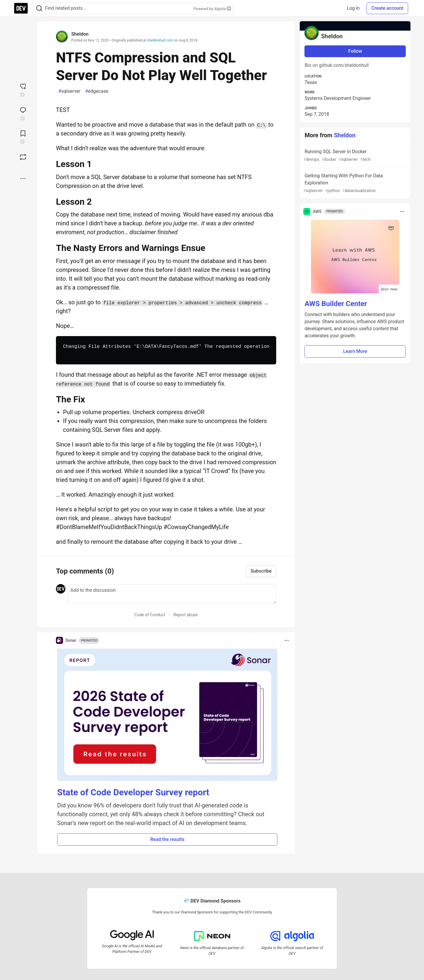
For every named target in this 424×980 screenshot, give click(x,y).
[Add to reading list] (23, 137)
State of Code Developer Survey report (133, 792)
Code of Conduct (150, 615)
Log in (353, 8)
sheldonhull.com (160, 40)
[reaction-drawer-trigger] (23, 90)
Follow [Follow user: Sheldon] (355, 51)
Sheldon (80, 34)
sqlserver (69, 91)
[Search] (39, 8)
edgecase (97, 91)
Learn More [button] (355, 351)
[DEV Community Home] (21, 8)
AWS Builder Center (336, 304)
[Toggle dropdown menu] (287, 640)
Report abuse (186, 615)
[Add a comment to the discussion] (172, 594)
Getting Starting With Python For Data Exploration (355, 183)
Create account (387, 8)
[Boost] (23, 157)
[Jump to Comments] (23, 113)
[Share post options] (23, 179)
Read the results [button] (167, 839)
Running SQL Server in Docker (355, 156)
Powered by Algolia (212, 9)
